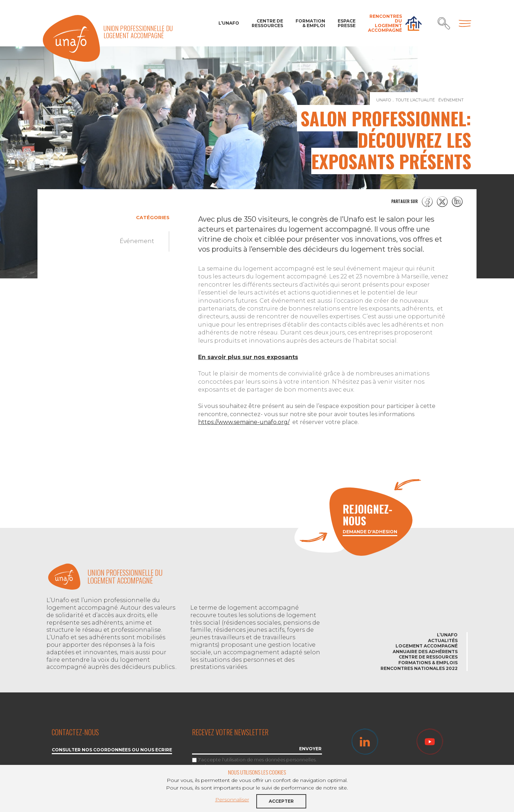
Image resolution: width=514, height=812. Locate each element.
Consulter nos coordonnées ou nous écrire (112, 750)
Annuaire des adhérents (425, 652)
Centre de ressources (267, 23)
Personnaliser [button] (232, 800)
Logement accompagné (427, 646)
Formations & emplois (428, 663)
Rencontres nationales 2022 (419, 668)
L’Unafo (229, 23)
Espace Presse (347, 23)
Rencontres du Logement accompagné (385, 23)
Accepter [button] (281, 801)
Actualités (443, 640)
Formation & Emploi (310, 23)
